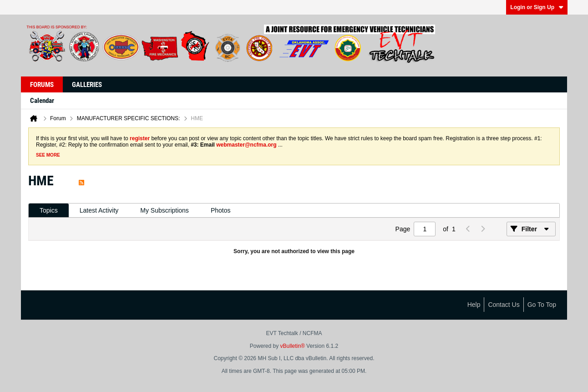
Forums (42, 85)
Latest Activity (99, 210)
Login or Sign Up (537, 7)
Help (474, 305)
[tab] (49, 211)
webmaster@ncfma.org (246, 145)
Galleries (87, 85)
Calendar (42, 101)
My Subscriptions (165, 210)
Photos (221, 210)
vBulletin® (293, 346)
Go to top (542, 305)
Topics (49, 210)
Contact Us (504, 305)
